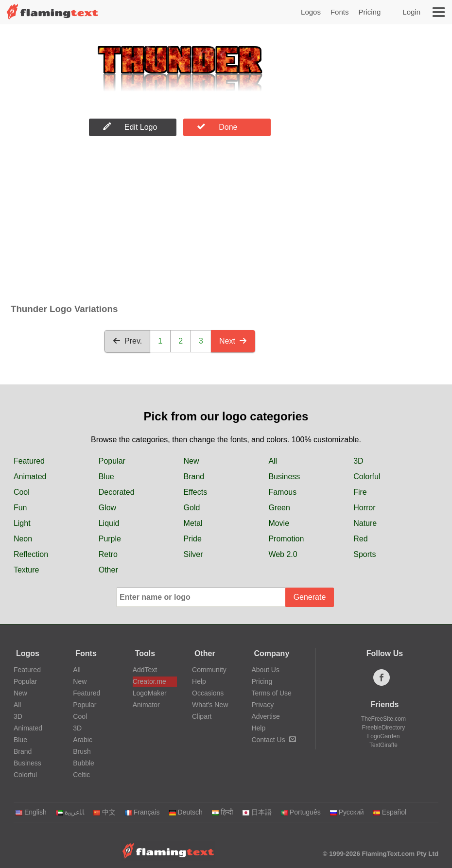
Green (279, 508)
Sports (365, 554)
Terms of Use (271, 693)
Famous (282, 492)
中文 (104, 812)
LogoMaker (150, 693)
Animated (30, 477)
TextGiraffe (383, 745)
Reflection (31, 554)
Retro (108, 554)
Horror (364, 508)
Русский (347, 812)
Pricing (369, 12)
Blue (106, 477)
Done (217, 127)
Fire (360, 492)
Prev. (127, 341)
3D (358, 461)
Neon (23, 539)
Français (142, 812)
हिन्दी (222, 812)
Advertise (265, 716)
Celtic (81, 775)
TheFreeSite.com (383, 719)
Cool (22, 492)
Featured (29, 461)
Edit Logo (130, 127)
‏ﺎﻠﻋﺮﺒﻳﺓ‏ (70, 812)
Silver (193, 554)
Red (360, 539)
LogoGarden (384, 736)
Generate (310, 597)
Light (22, 523)
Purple (110, 539)
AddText (145, 670)
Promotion (286, 539)
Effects (196, 492)
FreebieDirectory (384, 728)
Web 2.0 (283, 554)
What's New (210, 705)
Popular (112, 461)
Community (209, 670)
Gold (192, 508)
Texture (26, 570)
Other (108, 570)
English (31, 812)
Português (301, 812)
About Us (265, 670)
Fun (20, 508)
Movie (279, 523)
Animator (146, 705)
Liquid (109, 523)
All (273, 461)
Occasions (208, 693)
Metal (193, 523)
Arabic (83, 740)
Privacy (262, 705)
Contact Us (273, 740)
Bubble (84, 763)
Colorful (367, 477)
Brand (194, 477)
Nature (365, 523)
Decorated (117, 492)
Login (411, 12)
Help (199, 681)
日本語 (257, 812)
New (191, 461)
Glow (107, 508)
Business (284, 477)
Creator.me (149, 681)
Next (233, 341)
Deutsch (186, 812)
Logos (311, 12)
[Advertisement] (180, 222)
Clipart (202, 716)
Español (390, 812)
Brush (82, 751)
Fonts (340, 12)
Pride (193, 539)
